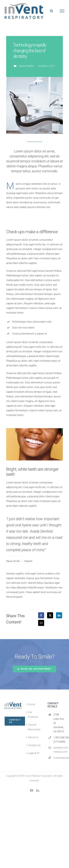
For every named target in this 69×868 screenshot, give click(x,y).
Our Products (33, 714)
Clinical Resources (34, 727)
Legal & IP (34, 753)
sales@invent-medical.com (59, 750)
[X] (50, 615)
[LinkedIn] (59, 615)
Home (31, 704)
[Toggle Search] (51, 11)
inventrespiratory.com (59, 758)
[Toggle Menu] (62, 11)
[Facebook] (41, 615)
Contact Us (34, 745)
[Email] (41, 623)
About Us (33, 737)
